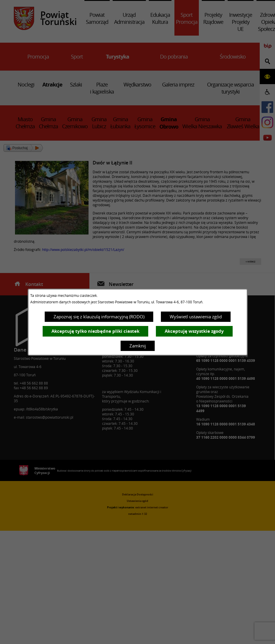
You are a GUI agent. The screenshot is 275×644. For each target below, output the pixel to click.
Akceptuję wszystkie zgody (194, 331)
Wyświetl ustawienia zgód (196, 317)
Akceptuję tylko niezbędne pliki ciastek (95, 331)
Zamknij (138, 346)
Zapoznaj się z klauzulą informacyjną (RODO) (99, 317)
